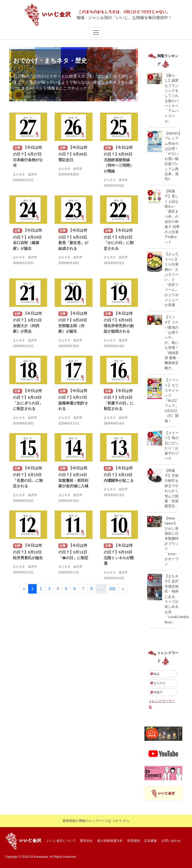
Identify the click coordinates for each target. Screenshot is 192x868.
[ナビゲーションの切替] (96, 32)
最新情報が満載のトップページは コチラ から (96, 821)
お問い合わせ (171, 841)
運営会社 (86, 841)
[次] (123, 589)
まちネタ (158, 683)
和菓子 (156, 692)
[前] (24, 589)
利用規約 (134, 841)
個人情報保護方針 (110, 841)
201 (113, 589)
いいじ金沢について (61, 841)
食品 (155, 674)
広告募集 (151, 841)
